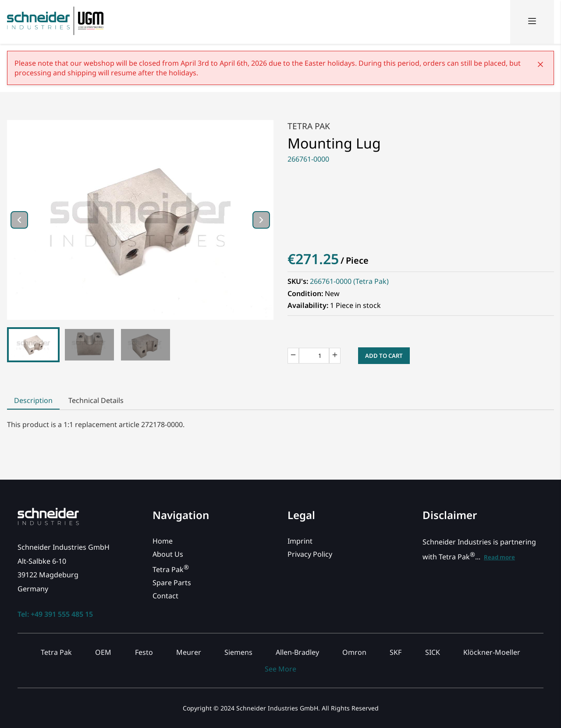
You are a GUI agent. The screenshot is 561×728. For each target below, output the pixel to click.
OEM (103, 652)
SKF (396, 652)
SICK (433, 652)
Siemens (238, 652)
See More (280, 669)
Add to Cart (384, 356)
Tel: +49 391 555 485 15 (55, 614)
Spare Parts (172, 583)
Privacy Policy (310, 554)
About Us (168, 554)
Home (163, 541)
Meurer (189, 652)
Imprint (300, 541)
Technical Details (96, 400)
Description (33, 400)
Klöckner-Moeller (492, 652)
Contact (165, 596)
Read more (499, 557)
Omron (354, 652)
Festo (144, 652)
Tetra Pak (309, 126)
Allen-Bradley (297, 652)
